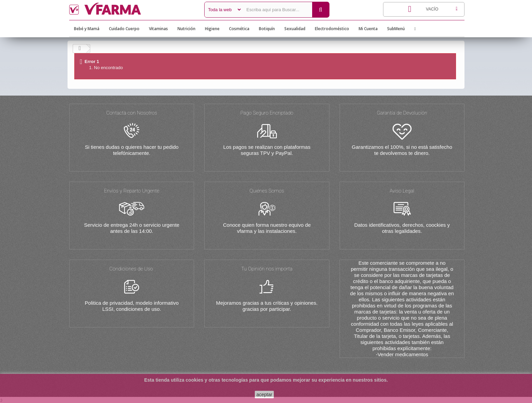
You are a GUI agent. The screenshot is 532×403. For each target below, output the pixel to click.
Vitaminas (158, 29)
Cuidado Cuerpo (124, 29)
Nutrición (186, 29)
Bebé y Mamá (87, 29)
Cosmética (239, 29)
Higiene (212, 29)
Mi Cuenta (368, 29)
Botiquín (267, 29)
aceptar (264, 395)
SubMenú (396, 29)
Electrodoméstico (332, 29)
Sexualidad (295, 29)
